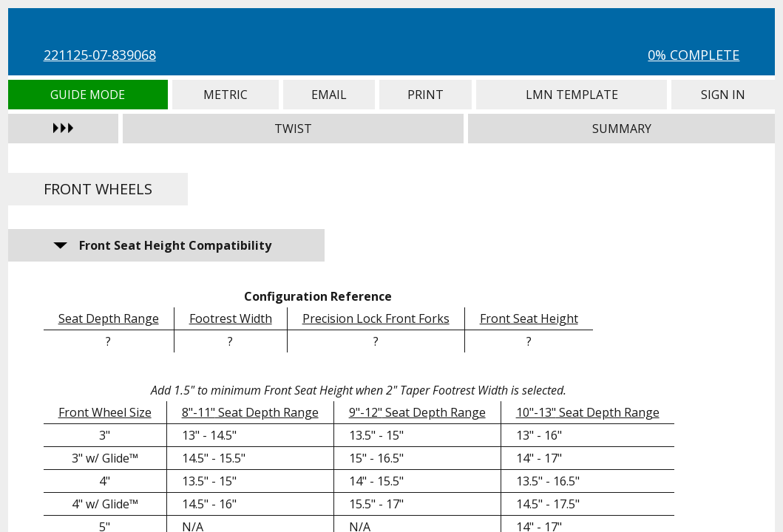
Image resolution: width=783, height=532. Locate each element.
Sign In (723, 95)
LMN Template (572, 95)
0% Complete (694, 55)
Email (329, 95)
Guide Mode (88, 95)
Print (426, 95)
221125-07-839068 (100, 55)
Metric (226, 95)
